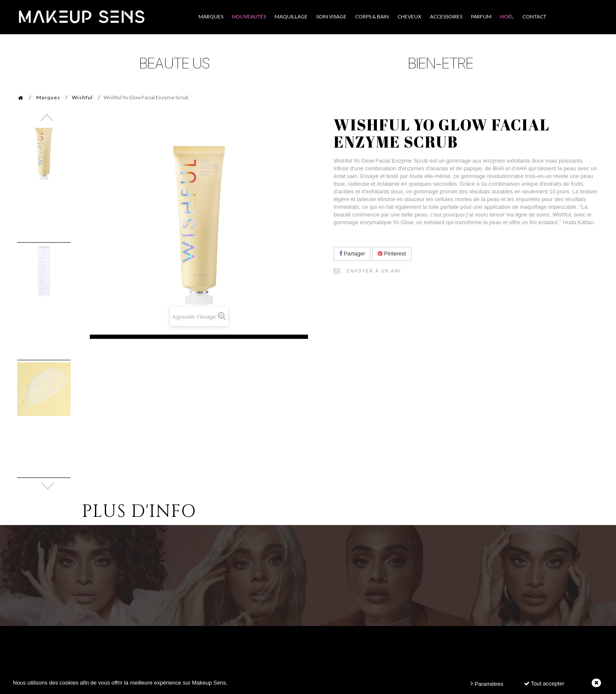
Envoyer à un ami (374, 271)
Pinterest (392, 254)
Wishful (82, 97)
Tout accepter (544, 684)
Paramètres (487, 684)
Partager (352, 254)
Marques (48, 97)
